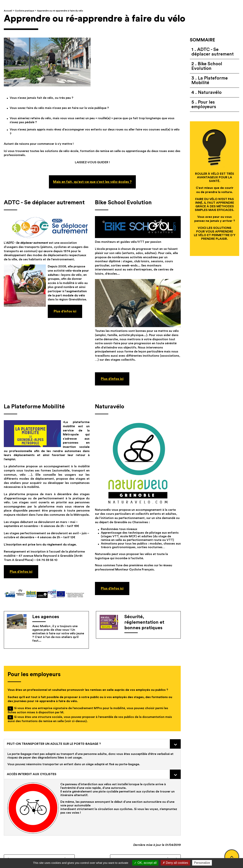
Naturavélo (209, 93)
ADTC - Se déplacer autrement (213, 52)
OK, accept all (145, 863)
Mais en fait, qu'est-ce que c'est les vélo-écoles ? (92, 182)
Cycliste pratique (25, 11)
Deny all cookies (175, 863)
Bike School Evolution (207, 66)
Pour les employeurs (204, 105)
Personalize (202, 863)
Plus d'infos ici (112, 379)
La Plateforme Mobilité (210, 80)
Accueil (8, 11)
